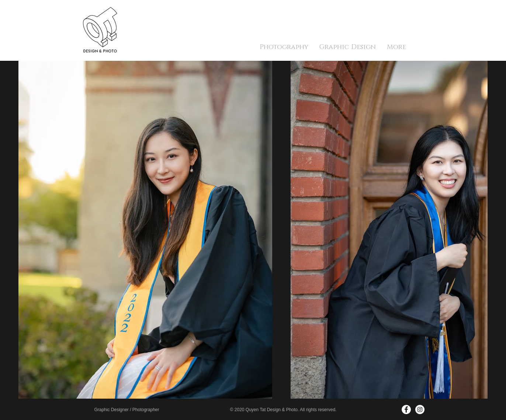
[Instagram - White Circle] (420, 409)
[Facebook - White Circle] (406, 409)
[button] (284, 47)
